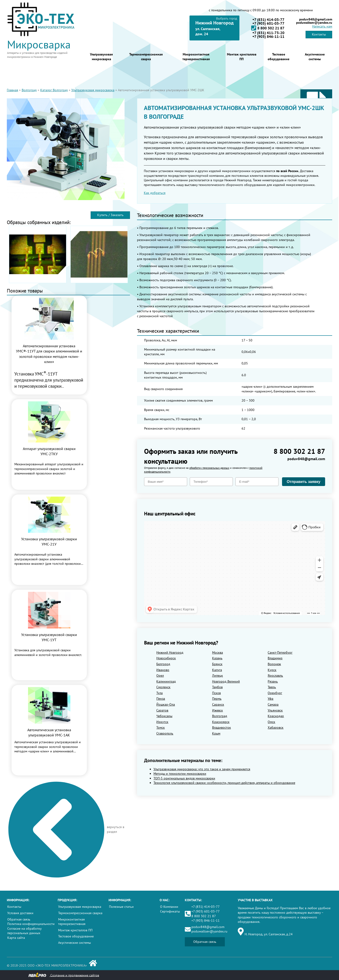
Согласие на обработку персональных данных (24, 931)
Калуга (217, 670)
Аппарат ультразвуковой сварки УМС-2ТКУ (49, 451)
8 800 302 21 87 (268, 28)
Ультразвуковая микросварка (101, 57)
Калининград (166, 681)
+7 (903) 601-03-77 (268, 23)
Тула (159, 693)
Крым (216, 733)
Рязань (273, 681)
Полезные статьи (121, 907)
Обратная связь (19, 919)
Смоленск (163, 687)
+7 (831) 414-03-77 (268, 20)
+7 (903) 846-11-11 (268, 36)
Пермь (217, 699)
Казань (217, 658)
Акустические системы (315, 57)
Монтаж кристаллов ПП (242, 57)
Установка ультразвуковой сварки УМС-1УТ (49, 637)
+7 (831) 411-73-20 (268, 33)
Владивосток (222, 727)
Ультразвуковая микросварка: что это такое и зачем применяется (202, 769)
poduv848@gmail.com (316, 19)
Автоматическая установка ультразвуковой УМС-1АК (49, 732)
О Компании (169, 907)
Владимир (275, 658)
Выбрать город (227, 18)
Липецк (218, 676)
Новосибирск (166, 658)
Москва (218, 652)
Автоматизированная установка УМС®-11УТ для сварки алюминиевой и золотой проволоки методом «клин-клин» (49, 354)
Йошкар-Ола (166, 704)
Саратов (162, 710)
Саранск (218, 704)
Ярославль (275, 676)
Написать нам (322, 26)
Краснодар (276, 716)
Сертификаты (170, 911)
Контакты (319, 34)
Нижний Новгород (170, 652)
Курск (272, 670)
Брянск (217, 664)
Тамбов (217, 687)
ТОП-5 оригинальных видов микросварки (184, 778)
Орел (160, 676)
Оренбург (275, 693)
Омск (271, 722)
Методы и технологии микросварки (180, 774)
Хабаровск (276, 727)
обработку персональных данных (209, 468)
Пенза (161, 699)
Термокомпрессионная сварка (146, 57)
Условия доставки (20, 913)
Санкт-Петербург (280, 652)
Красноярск (221, 722)
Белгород (163, 664)
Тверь (272, 687)
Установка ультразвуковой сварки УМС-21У (49, 541)
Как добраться (155, 193)
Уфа (270, 699)
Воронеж (274, 664)
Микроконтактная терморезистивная (196, 57)
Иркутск (162, 722)
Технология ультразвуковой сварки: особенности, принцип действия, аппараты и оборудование (224, 783)
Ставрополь (165, 733)
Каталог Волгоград (54, 90)
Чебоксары (164, 716)
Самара (273, 704)
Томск (161, 727)
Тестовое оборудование (278, 57)
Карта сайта (16, 938)
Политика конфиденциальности (31, 924)
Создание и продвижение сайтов (64, 975)
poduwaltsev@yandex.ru (314, 23)
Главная (12, 90)
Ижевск (218, 710)
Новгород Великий (226, 681)
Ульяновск (275, 710)
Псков (216, 693)
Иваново (163, 670)
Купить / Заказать (110, 215)
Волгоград (29, 90)
